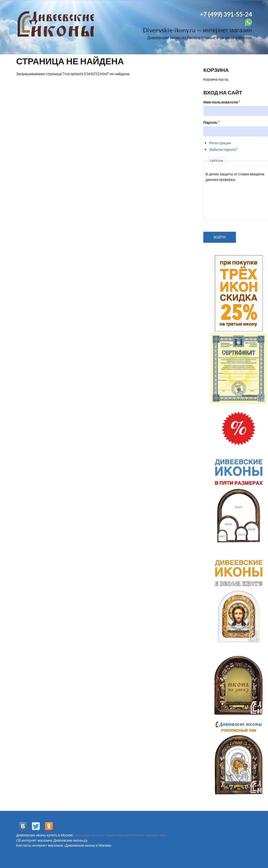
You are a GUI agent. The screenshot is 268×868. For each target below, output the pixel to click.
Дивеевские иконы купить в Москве (44, 835)
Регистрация (220, 143)
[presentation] (226, 200)
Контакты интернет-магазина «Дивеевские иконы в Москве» (64, 845)
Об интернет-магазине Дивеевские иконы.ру (52, 840)
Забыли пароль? (223, 149)
